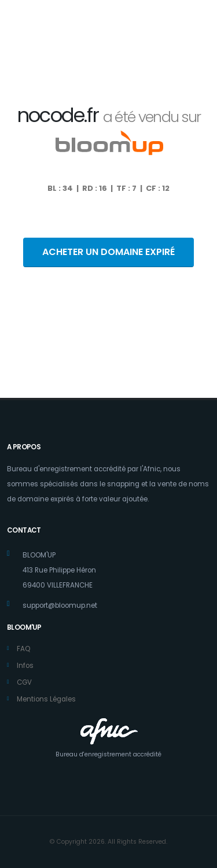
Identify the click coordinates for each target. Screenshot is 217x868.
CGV (24, 682)
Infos (25, 666)
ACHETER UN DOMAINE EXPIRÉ (108, 252)
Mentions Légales (46, 699)
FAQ (23, 649)
